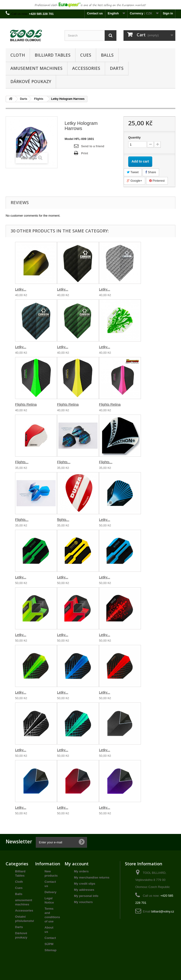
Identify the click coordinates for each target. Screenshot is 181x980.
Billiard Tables (53, 55)
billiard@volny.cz (163, 911)
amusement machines (36, 68)
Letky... (21, 289)
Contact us (95, 13)
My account (77, 864)
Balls (107, 55)
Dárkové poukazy (31, 81)
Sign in (168, 13)
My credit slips (85, 884)
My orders (81, 871)
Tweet (133, 172)
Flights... (22, 462)
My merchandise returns (92, 877)
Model (69, 139)
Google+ (134, 181)
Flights (39, 99)
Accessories (86, 68)
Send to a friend (93, 146)
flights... (63, 519)
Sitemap (51, 950)
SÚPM (49, 944)
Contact (50, 938)
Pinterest (157, 181)
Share (151, 172)
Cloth (18, 55)
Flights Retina (26, 404)
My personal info (86, 896)
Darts (117, 68)
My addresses (84, 890)
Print (85, 153)
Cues (86, 55)
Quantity (134, 137)
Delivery (51, 892)
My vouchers (83, 902)
